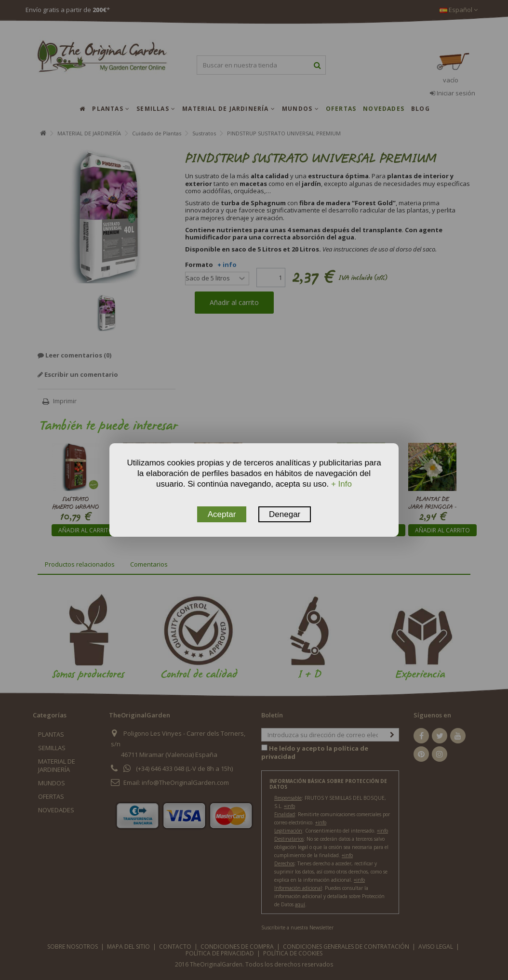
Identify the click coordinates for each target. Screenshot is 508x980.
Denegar (285, 514)
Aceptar (222, 514)
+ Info (341, 484)
